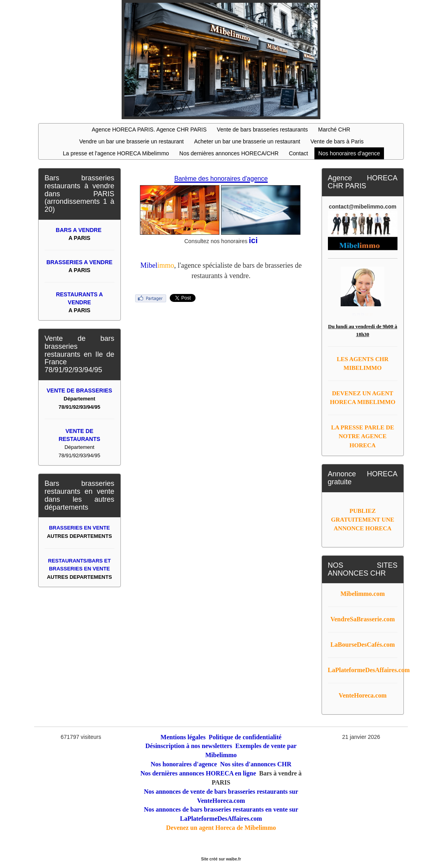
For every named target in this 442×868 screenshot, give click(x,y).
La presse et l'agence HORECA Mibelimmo (116, 153)
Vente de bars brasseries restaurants (263, 130)
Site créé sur (221, 859)
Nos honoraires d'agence (349, 153)
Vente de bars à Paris (337, 141)
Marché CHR (334, 130)
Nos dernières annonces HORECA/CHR (229, 153)
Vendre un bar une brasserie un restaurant (131, 141)
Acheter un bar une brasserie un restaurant (247, 141)
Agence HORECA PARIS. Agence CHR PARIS (149, 130)
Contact (299, 153)
